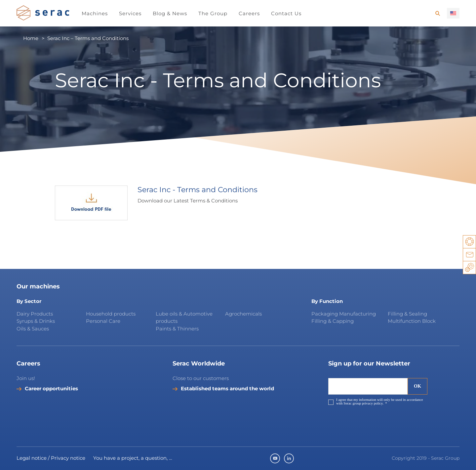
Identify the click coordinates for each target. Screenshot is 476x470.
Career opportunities (51, 389)
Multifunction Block (412, 321)
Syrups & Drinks (36, 321)
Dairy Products (35, 314)
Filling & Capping (333, 321)
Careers (249, 13)
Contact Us (286, 13)
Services (130, 13)
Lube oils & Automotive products (184, 318)
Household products (111, 314)
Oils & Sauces (33, 329)
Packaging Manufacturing (344, 314)
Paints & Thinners (177, 329)
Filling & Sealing (407, 314)
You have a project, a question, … (133, 458)
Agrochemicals (243, 314)
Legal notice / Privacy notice (51, 458)
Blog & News (170, 13)
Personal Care (103, 321)
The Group (213, 13)
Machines (95, 13)
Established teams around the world (227, 389)
